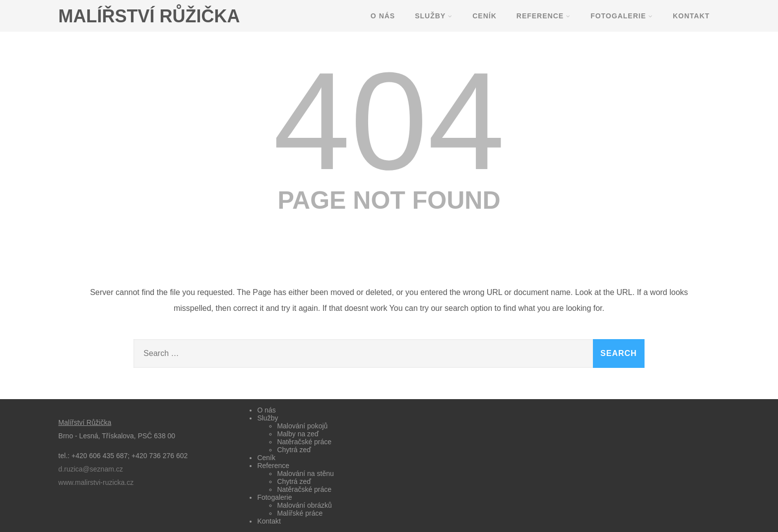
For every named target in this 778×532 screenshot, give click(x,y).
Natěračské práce (304, 442)
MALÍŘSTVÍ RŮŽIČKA (149, 16)
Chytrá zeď (294, 450)
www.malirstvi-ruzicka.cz (96, 482)
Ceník (485, 16)
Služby (434, 16)
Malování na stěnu (305, 473)
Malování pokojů (302, 426)
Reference (544, 16)
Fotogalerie (622, 16)
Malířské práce (300, 513)
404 (389, 121)
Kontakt (691, 16)
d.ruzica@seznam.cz (91, 469)
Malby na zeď (298, 434)
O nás (383, 16)
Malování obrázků (304, 505)
